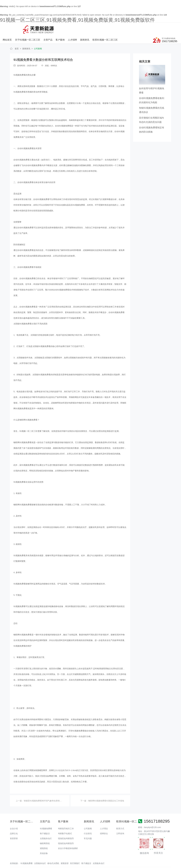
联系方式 (120, 818)
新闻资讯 (115, 28)
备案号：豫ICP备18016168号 (118, 860)
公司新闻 (38, 38)
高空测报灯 (75, 853)
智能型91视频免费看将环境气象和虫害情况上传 (45, 790)
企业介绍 (14, 818)
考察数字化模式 (65, 823)
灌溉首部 (65, 853)
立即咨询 (120, 823)
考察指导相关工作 (66, 818)
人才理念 (104, 818)
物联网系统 (45, 833)
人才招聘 (103, 28)
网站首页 (38, 28)
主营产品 (78, 28)
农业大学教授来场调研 (68, 838)
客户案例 (90, 28)
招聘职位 (104, 823)
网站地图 (4, 866)
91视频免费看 (20, 65)
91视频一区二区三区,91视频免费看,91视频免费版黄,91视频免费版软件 (77, 20)
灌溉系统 (44, 838)
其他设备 (44, 843)
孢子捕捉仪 (45, 823)
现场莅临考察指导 (66, 828)
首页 (17, 38)
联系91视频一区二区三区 (135, 28)
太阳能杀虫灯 (46, 828)
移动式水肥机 (53, 853)
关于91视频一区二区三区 (58, 28)
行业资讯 (88, 823)
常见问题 (88, 828)
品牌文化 (14, 823)
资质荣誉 (14, 828)
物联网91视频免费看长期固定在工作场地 (106, 790)
